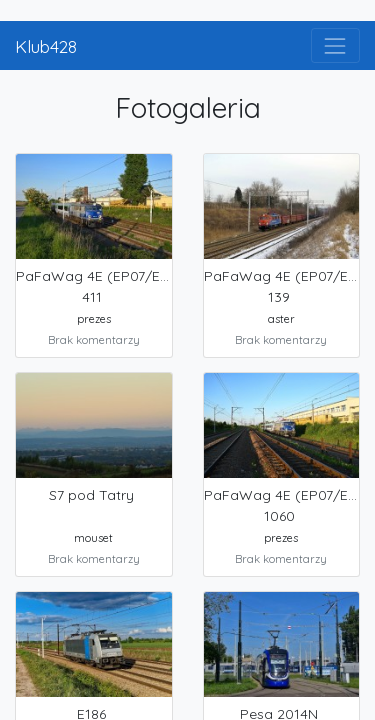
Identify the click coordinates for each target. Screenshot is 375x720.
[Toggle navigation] (335, 45)
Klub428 (46, 46)
